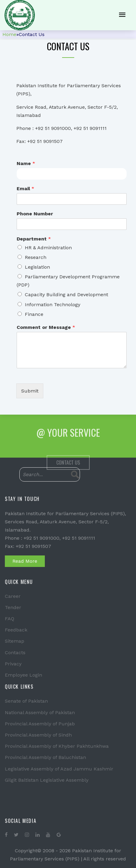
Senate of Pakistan (26, 701)
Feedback (16, 630)
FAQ (10, 619)
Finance (34, 314)
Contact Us (68, 471)
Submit (30, 391)
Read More (25, 561)
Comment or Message (46, 327)
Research (36, 257)
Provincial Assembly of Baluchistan (45, 757)
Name (26, 163)
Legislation (37, 267)
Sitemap (15, 641)
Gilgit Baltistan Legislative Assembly (47, 780)
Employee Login (23, 675)
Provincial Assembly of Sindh (38, 735)
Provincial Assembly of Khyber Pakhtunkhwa (57, 746)
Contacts (15, 653)
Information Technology (53, 305)
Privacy (13, 664)
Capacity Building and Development (66, 295)
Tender (13, 607)
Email (25, 189)
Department (34, 239)
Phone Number (35, 214)
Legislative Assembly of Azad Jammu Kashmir (59, 769)
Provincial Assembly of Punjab (40, 724)
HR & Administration (48, 248)
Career (13, 596)
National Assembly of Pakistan (40, 712)
